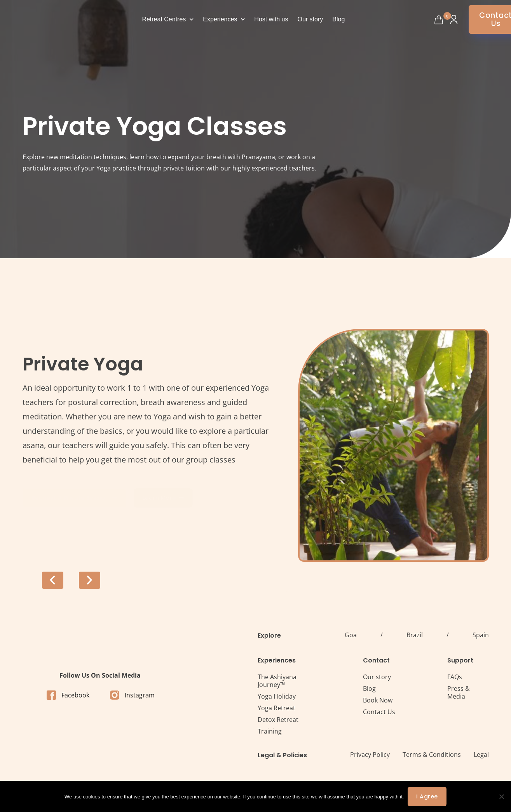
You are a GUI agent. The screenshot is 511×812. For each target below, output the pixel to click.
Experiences (224, 19)
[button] (53, 580)
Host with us (271, 19)
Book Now (378, 700)
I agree (427, 796)
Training (270, 731)
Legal (481, 755)
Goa (351, 635)
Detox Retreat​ (278, 720)
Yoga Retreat (276, 708)
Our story (310, 19)
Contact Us (379, 712)
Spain (481, 635)
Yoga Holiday (277, 696)
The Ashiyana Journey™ (277, 681)
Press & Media (459, 692)
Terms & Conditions (432, 755)
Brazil (415, 635)
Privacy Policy (370, 755)
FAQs (455, 677)
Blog (338, 19)
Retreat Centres (168, 19)
